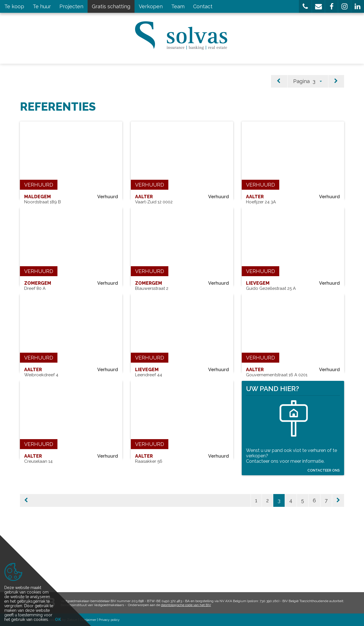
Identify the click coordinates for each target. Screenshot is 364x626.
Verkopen (151, 6)
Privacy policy (109, 620)
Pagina (301, 81)
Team (178, 6)
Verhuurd (39, 185)
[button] (305, 6)
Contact (203, 6)
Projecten (71, 6)
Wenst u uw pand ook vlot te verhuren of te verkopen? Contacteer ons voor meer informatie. (291, 505)
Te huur (42, 6)
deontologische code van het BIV (186, 605)
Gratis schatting (111, 6)
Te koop (14, 6)
